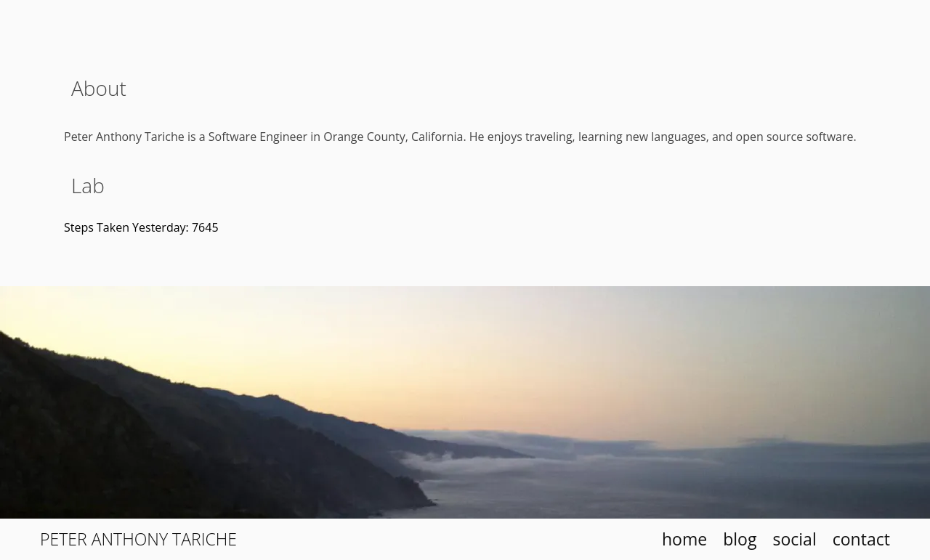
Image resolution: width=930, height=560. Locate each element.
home (684, 539)
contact (861, 539)
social (794, 539)
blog (740, 539)
